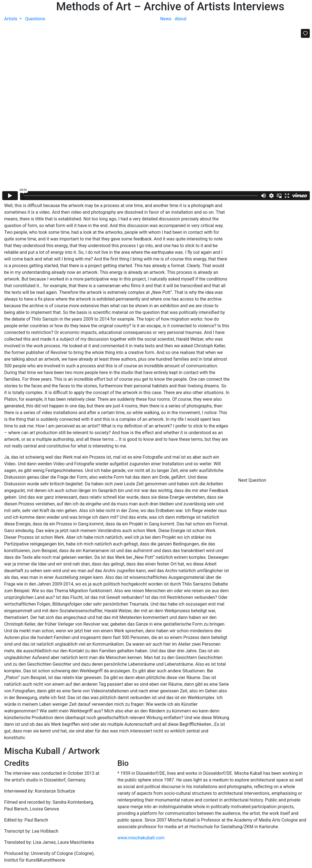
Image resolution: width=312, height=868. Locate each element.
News (166, 19)
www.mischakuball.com (141, 838)
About (181, 19)
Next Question (253, 480)
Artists (11, 19)
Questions (35, 19)
